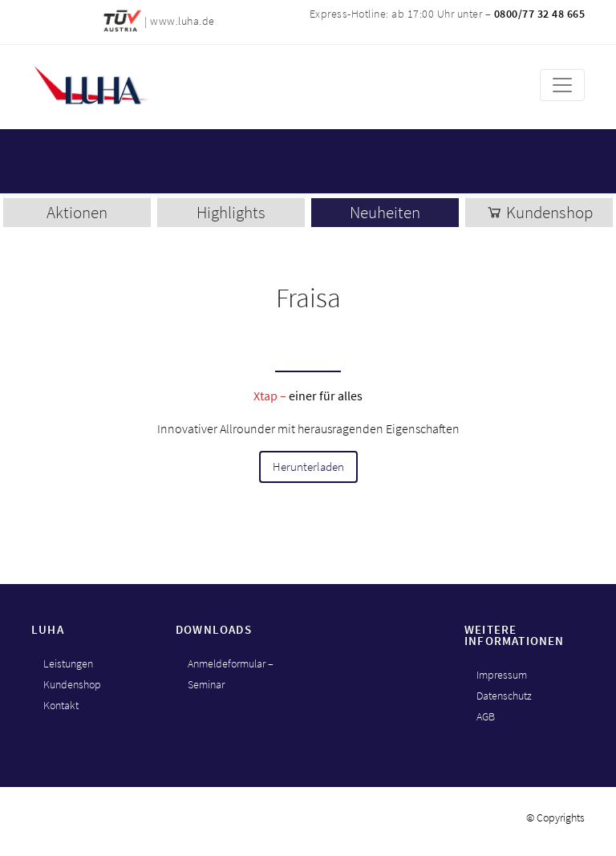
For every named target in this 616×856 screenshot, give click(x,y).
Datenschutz (504, 696)
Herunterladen (308, 467)
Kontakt (61, 705)
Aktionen (77, 212)
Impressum (502, 675)
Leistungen (68, 663)
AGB (486, 716)
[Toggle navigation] (562, 85)
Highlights (231, 212)
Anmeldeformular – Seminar (231, 674)
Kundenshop (539, 212)
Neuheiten (385, 212)
